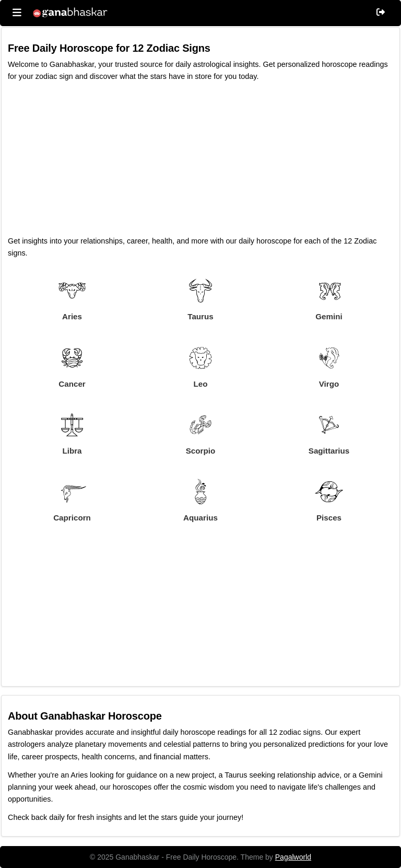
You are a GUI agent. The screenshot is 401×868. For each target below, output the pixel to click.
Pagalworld (293, 857)
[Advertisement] (200, 162)
